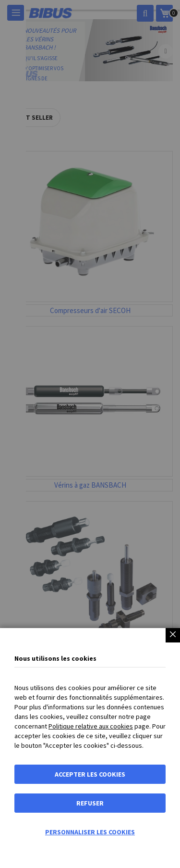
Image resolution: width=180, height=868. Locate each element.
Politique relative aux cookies (91, 726)
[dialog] (90, 434)
